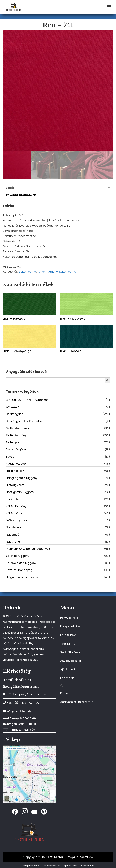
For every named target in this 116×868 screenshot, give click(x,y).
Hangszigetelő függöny (22, 478)
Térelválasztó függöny (21, 563)
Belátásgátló (15, 414)
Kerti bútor (13, 499)
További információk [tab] (21, 195)
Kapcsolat (67, 678)
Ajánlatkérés (69, 669)
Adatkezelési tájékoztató (77, 702)
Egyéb (10, 457)
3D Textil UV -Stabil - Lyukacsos (27, 400)
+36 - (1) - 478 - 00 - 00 (21, 703)
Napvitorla (13, 542)
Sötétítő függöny (18, 556)
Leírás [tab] (10, 188)
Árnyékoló (13, 407)
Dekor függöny (16, 449)
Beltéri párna (27, 272)
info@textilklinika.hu (18, 711)
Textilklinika (68, 644)
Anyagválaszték (71, 661)
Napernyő (13, 535)
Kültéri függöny (48, 272)
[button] (87, 686)
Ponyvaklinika (69, 618)
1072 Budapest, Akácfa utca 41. (25, 694)
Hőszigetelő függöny (20, 492)
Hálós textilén (15, 471)
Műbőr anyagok (17, 520)
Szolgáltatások (70, 652)
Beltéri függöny (16, 435)
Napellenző (13, 527)
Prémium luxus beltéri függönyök (28, 549)
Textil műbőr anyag (19, 570)
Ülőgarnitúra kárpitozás (22, 577)
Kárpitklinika (68, 635)
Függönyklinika (70, 626)
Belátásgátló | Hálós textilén (25, 421)
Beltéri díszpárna (17, 428)
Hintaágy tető (15, 485)
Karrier (65, 693)
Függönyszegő (16, 464)
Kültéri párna (68, 272)
